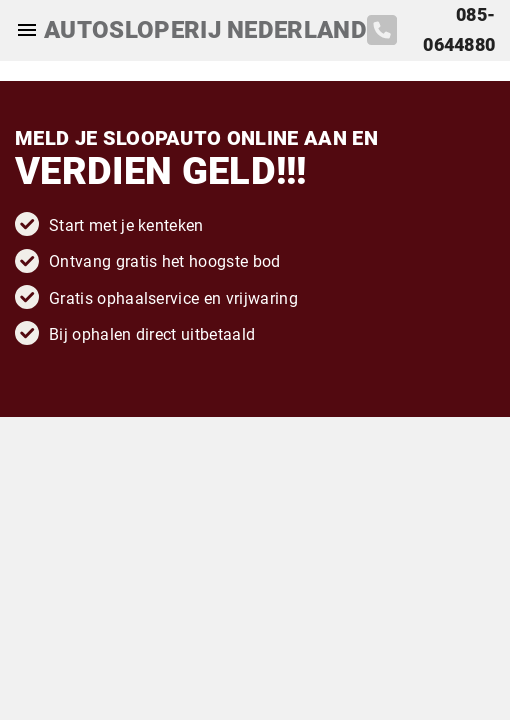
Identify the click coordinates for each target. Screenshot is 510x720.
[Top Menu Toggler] (22, 30)
